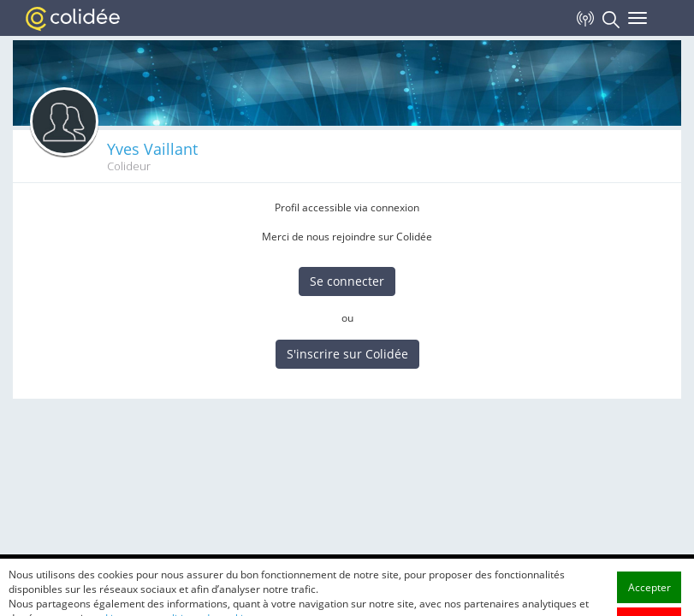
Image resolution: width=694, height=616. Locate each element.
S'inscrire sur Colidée (347, 354)
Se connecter (347, 281)
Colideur (129, 166)
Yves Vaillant (152, 149)
